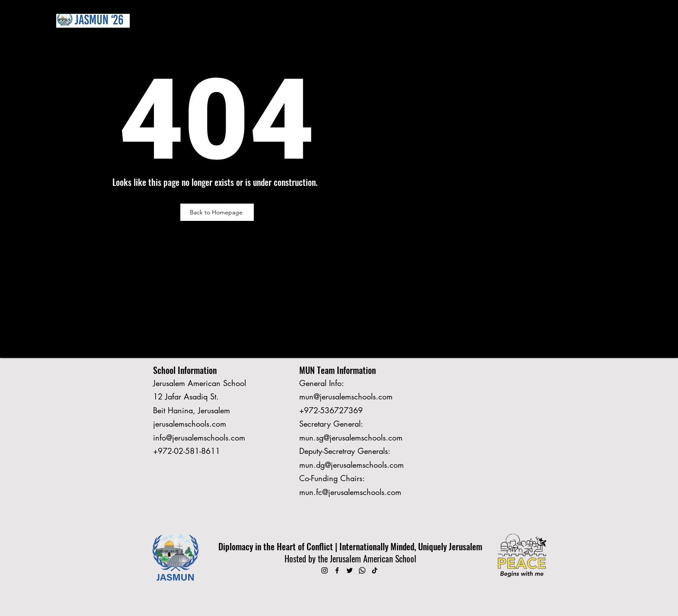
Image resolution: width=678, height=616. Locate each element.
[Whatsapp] (362, 570)
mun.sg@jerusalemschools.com (351, 437)
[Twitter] (350, 570)
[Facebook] (337, 570)
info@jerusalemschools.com (199, 437)
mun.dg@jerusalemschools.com (352, 465)
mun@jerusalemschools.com (346, 396)
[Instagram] (325, 570)
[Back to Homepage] (217, 212)
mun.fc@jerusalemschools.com (350, 492)
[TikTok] (375, 570)
